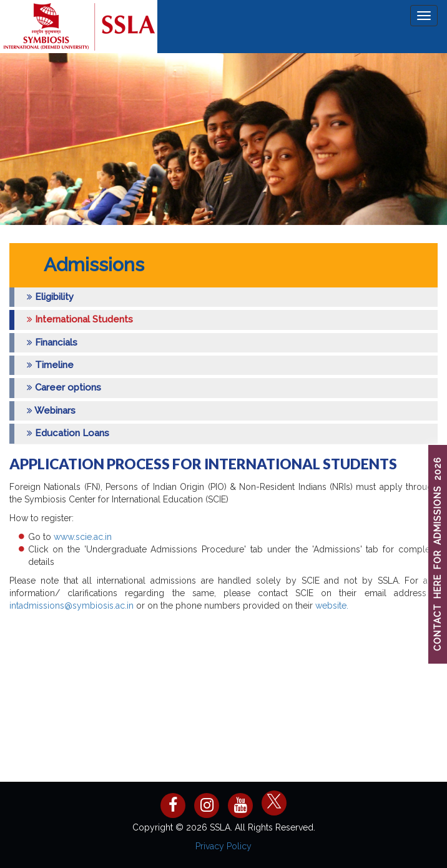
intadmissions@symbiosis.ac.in (71, 606)
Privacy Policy (223, 846)
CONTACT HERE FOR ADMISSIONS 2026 (438, 555)
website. (332, 606)
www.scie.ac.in (81, 537)
